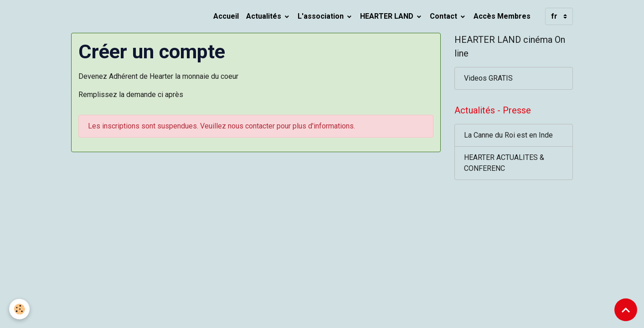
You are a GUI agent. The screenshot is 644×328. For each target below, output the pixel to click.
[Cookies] (19, 309)
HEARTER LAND (388, 16)
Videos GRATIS (488, 78)
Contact (444, 16)
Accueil (226, 16)
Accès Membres (502, 16)
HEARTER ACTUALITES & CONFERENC (504, 163)
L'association (322, 16)
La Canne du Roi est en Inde (508, 135)
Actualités (265, 16)
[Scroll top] (626, 310)
